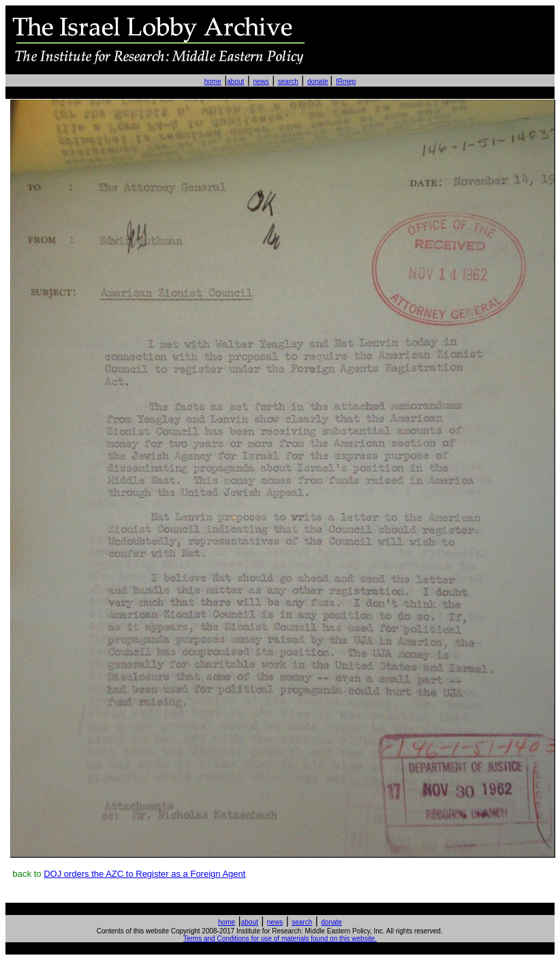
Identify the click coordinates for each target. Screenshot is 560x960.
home (213, 81)
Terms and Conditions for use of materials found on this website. (280, 939)
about (235, 81)
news (261, 81)
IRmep (346, 81)
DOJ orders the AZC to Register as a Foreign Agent (144, 874)
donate (318, 81)
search (288, 81)
